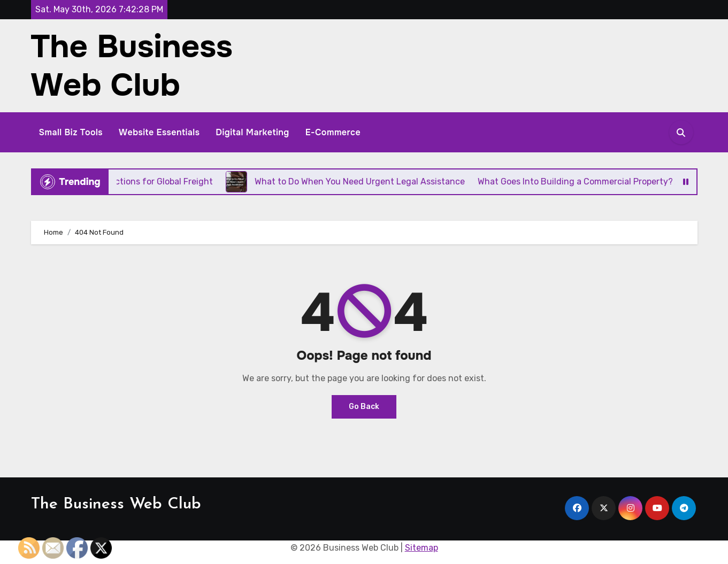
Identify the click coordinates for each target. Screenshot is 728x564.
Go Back (364, 407)
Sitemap (422, 548)
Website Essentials (159, 132)
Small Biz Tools (71, 132)
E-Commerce (333, 132)
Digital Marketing (252, 132)
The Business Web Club (132, 66)
